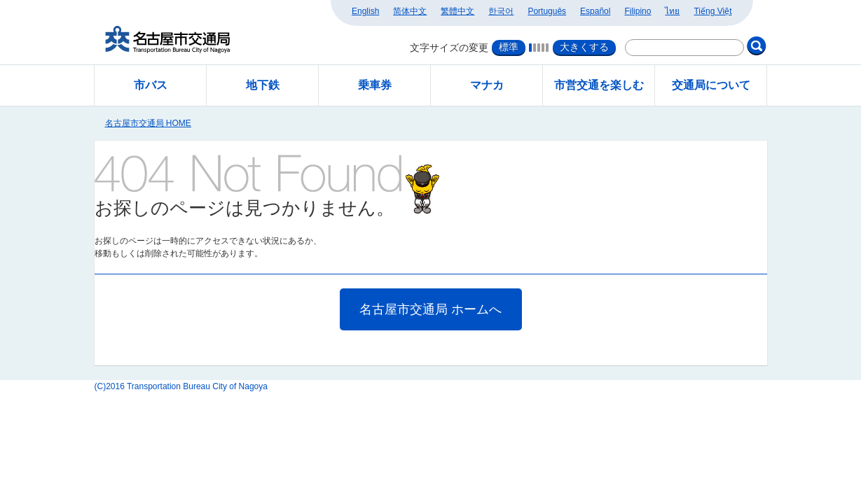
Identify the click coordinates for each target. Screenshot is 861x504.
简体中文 (410, 11)
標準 (509, 47)
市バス (151, 85)
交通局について (711, 85)
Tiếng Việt (712, 11)
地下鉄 (263, 85)
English (365, 11)
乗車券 (375, 85)
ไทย (672, 11)
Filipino (638, 11)
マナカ (487, 85)
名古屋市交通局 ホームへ (430, 309)
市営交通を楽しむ (599, 85)
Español (595, 11)
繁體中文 (457, 11)
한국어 (501, 11)
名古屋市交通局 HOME (148, 123)
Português (547, 11)
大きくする (584, 47)
